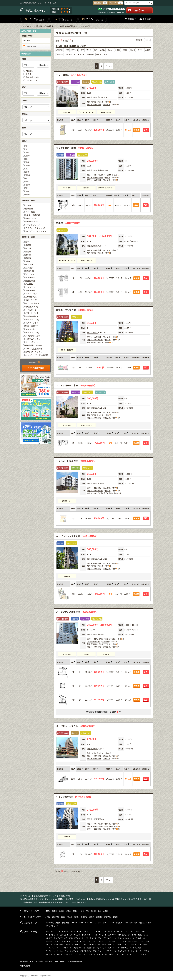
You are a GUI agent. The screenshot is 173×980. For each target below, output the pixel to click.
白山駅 (101, 102)
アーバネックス (87, 938)
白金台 (99, 54)
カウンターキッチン (34, 352)
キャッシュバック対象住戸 (37, 355)
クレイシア (101, 941)
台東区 (68, 911)
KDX (144, 932)
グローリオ (102, 944)
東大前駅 (107, 105)
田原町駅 (99, 917)
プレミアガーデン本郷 (76, 385)
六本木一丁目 (70, 54)
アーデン (98, 938)
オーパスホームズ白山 (76, 726)
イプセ (98, 932)
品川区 (61, 911)
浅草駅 (92, 917)
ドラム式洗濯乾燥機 (34, 349)
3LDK (28, 175)
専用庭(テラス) (32, 307)
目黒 (105, 54)
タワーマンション (33, 221)
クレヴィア (132, 944)
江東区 (48, 911)
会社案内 (145, 19)
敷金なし (30, 71)
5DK (27, 191)
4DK (27, 182)
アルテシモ (122, 951)
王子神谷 (75, 50)
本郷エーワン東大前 (75, 310)
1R (26, 146)
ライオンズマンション (62, 941)
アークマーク (133, 951)
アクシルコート (99, 951)
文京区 (95, 97)
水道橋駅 (105, 641)
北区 (99, 911)
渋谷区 (94, 911)
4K (26, 178)
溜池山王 (60, 54)
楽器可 (86, 654)
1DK (27, 152)
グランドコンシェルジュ (117, 944)
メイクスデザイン (90, 944)
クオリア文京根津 (74, 797)
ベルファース (135, 932)
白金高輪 (90, 54)
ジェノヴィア (122, 941)
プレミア (49, 938)
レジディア (118, 932)
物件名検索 (25, 966)
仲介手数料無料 (33, 77)
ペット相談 (67, 112)
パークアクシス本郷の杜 (77, 612)
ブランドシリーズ (33, 225)
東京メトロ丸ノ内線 (95, 639)
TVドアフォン (31, 294)
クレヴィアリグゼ (60, 938)
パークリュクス (135, 948)
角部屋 (28, 245)
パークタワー (59, 944)
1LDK (28, 156)
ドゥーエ (87, 932)
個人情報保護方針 (75, 961)
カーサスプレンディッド (92, 948)
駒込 (96, 50)
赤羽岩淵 (60, 50)
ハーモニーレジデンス (74, 944)
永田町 (148, 50)
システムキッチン (33, 339)
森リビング (64, 935)
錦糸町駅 (55, 917)
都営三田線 (91, 102)
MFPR (134, 935)
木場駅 (48, 917)
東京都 (90, 97)
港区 (88, 911)
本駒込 (102, 50)
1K (26, 149)
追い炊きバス (31, 297)
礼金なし (30, 74)
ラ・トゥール (64, 932)
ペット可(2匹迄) (32, 332)
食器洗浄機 (30, 290)
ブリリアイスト (76, 932)
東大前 (110, 50)
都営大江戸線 (92, 644)
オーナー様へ (60, 961)
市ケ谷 (132, 50)
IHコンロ (29, 264)
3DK (27, 172)
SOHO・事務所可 (67, 350)
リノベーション (32, 323)
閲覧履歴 (24, 961)
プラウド (92, 941)
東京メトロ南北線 (94, 105)
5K (26, 188)
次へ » (109, 66)
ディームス (107, 948)
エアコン (29, 268)
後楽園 (117, 50)
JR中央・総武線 (93, 641)
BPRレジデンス (74, 938)
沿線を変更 (29, 46)
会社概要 (49, 961)
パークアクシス (51, 932)
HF (93, 932)
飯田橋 (125, 50)
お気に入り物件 (36, 961)
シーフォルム (50, 948)
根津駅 (108, 177)
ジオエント (83, 954)
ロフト (28, 242)
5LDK (28, 195)
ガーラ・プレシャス (64, 948)
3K (26, 169)
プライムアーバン (110, 938)
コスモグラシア (124, 935)
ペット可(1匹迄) (32, 319)
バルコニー (30, 284)
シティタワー (143, 944)
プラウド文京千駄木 (75, 148)
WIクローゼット (32, 303)
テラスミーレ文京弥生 (76, 461)
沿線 (64, 19)
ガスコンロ (30, 287)
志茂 (67, 50)
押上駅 (70, 917)
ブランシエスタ (94, 954)
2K (26, 159)
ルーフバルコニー (33, 342)
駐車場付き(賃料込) (33, 345)
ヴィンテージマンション (36, 231)
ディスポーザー (32, 310)
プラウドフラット (52, 935)
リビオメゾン (50, 954)
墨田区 (75, 911)
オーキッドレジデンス (110, 954)
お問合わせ (140, 10)
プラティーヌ (111, 951)
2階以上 (29, 261)
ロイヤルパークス (139, 938)
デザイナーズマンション (86, 112)
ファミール (111, 941)
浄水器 (28, 255)
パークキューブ (101, 935)
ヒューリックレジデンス (69, 951)
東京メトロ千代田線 (95, 175)
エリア (35, 19)
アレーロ (116, 948)
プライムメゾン (86, 951)
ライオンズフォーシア (128, 954)
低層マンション (106, 112)
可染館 (69, 223)
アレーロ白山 (72, 75)
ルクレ (59, 954)
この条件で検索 (36, 368)
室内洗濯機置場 (32, 316)
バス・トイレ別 (32, 313)
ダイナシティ (133, 941)
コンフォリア (107, 932)
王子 (82, 50)
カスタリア (112, 935)
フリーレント (32, 80)
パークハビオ (75, 935)
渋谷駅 (76, 917)
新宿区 (55, 911)
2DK (27, 162)
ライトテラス (144, 951)
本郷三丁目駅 (110, 639)
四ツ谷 (140, 50)
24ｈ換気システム (33, 336)
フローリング (31, 300)
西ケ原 (89, 50)
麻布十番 (81, 54)
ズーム (126, 932)
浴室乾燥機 (30, 281)
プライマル (142, 954)
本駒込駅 (107, 418)
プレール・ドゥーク (79, 941)
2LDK (28, 165)
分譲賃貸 (86, 188)
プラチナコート (88, 935)
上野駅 (115, 917)
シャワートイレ (32, 329)
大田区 (105, 911)
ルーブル (49, 941)
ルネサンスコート (70, 954)
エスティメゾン (143, 935)
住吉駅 (63, 917)
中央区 (82, 911)
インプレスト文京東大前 (77, 536)
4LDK (28, 185)
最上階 (28, 248)
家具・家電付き (32, 326)
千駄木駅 (109, 175)
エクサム (124, 948)
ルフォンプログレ (124, 938)
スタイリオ (77, 948)
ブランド (93, 19)
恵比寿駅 (84, 917)
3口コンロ (30, 274)
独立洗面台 (30, 277)
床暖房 (28, 258)
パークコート (145, 941)
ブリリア (49, 944)
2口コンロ (30, 271)
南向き (28, 252)
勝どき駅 (108, 917)
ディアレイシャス (52, 951)
